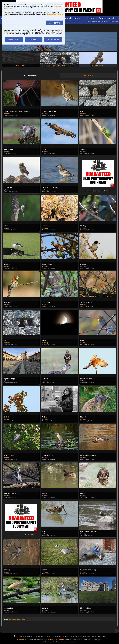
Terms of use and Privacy (47, 639)
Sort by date (88, 76)
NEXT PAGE (21, 619)
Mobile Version (21, 639)
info (109, 191)
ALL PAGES (12, 619)
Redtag (7, 113)
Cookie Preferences (61, 639)
